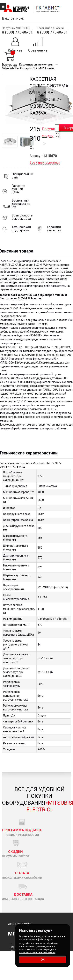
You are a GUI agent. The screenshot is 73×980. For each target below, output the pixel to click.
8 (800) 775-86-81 (17, 32)
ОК (43, 960)
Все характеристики (45, 162)
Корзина (9, 65)
